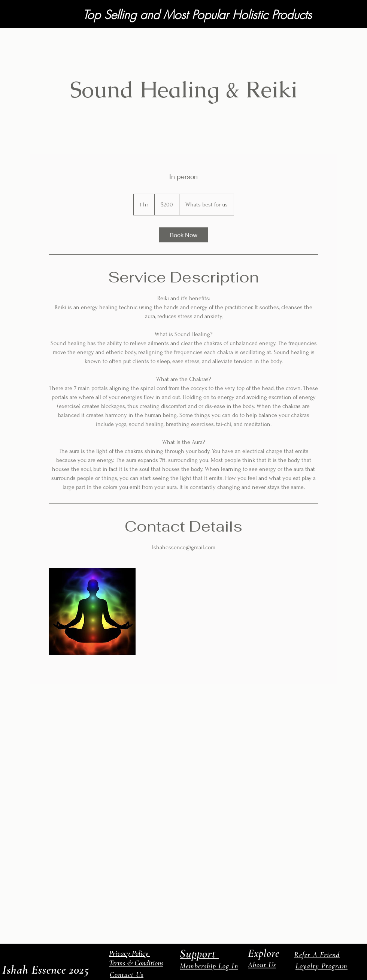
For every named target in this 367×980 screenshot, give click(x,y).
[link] (183, 235)
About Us (262, 965)
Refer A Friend (317, 955)
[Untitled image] (92, 612)
